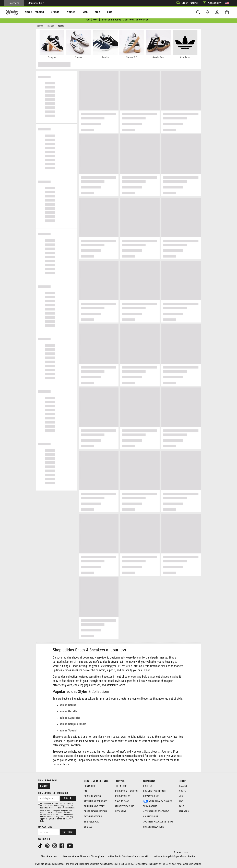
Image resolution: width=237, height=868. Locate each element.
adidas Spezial (68, 731)
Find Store (68, 832)
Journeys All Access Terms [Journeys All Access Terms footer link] (158, 822)
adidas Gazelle (68, 712)
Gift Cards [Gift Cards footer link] (120, 812)
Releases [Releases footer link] (184, 812)
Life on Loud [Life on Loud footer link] (121, 786)
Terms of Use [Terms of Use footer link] (150, 807)
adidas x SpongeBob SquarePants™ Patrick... (175, 856)
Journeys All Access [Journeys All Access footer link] (126, 791)
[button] (228, 3)
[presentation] (31, 12)
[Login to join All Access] (104, 20)
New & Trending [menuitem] (31, 12)
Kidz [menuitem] (87, 12)
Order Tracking (186, 3)
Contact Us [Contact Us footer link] (90, 786)
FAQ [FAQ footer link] (86, 791)
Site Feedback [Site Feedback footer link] (91, 822)
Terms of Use (61, 812)
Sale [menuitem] (98, 12)
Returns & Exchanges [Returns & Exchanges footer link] (96, 802)
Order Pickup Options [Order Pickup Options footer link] (95, 812)
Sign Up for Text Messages (53, 793)
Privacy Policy (46, 814)
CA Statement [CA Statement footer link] (151, 817)
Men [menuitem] (76, 12)
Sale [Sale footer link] (181, 807)
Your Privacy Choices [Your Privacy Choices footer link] (158, 802)
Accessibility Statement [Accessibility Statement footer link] (156, 812)
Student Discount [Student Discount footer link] (124, 807)
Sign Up (44, 786)
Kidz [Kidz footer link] (181, 802)
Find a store (45, 827)
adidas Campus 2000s (73, 725)
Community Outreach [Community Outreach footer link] (155, 791)
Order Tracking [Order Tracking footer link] (92, 796)
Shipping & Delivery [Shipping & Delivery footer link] (94, 807)
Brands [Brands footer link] (183, 786)
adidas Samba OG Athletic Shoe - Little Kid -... (129, 856)
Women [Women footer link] (182, 791)
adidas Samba (68, 706)
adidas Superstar (70, 718)
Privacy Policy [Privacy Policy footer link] (151, 796)
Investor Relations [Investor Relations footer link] (154, 827)
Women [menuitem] (64, 12)
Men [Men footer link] (181, 796)
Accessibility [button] (211, 3)
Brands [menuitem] (50, 12)
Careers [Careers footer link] (148, 786)
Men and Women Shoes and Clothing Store (84, 856)
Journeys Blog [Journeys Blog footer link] (122, 796)
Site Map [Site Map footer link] (88, 827)
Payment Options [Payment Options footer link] (93, 817)
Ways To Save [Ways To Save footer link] (122, 802)
